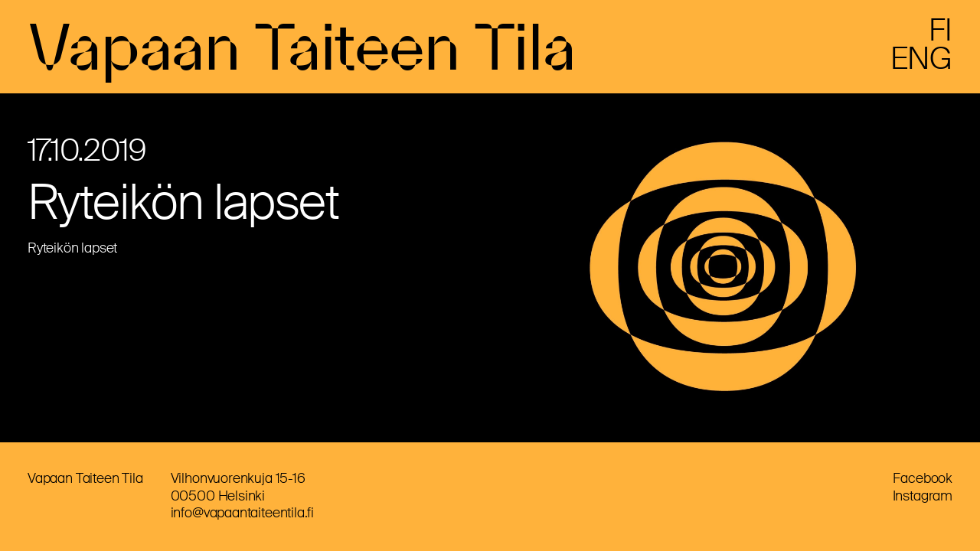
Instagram (923, 496)
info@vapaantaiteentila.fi (243, 513)
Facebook (923, 478)
